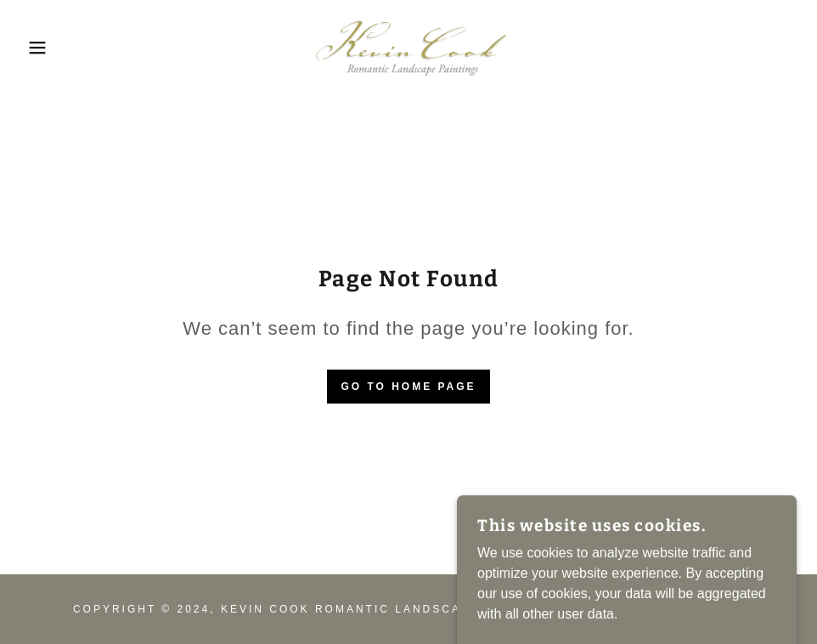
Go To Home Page (408, 387)
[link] (408, 48)
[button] (41, 48)
